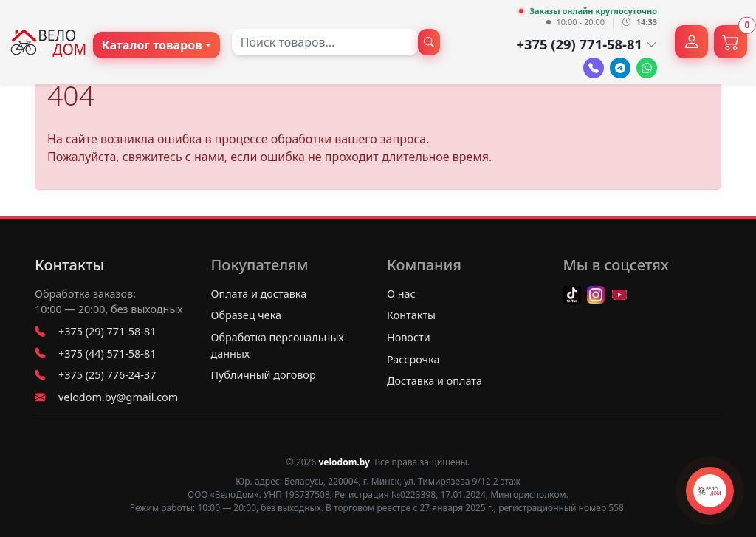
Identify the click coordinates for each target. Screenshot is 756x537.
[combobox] (325, 42)
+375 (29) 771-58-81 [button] (587, 44)
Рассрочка (413, 359)
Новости (409, 337)
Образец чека (247, 315)
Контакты (69, 265)
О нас (401, 294)
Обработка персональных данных (278, 345)
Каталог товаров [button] (152, 45)
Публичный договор (264, 375)
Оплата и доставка (259, 294)
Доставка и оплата (434, 381)
